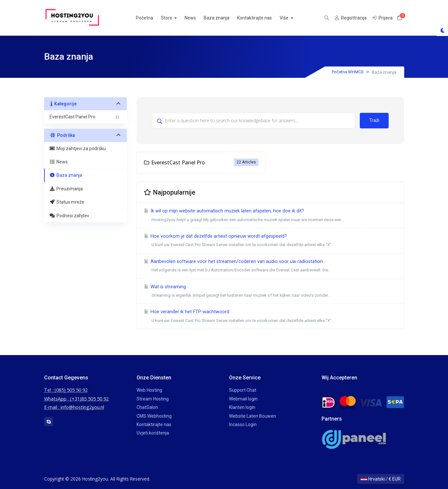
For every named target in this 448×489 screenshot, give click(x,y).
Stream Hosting (153, 399)
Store (174, 18)
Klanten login (242, 407)
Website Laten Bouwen (253, 416)
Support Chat (243, 390)
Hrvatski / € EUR (381, 479)
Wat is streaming (270, 292)
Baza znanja (223, 18)
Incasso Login (243, 424)
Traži (374, 120)
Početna (151, 18)
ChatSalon (147, 407)
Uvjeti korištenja (153, 433)
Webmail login (243, 399)
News (197, 18)
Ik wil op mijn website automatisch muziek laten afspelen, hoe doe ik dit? (270, 216)
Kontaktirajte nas (261, 18)
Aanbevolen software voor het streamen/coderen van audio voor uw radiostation (270, 267)
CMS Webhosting (154, 416)
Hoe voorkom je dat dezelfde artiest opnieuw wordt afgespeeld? (270, 241)
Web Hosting (149, 390)
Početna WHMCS (348, 72)
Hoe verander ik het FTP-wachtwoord (270, 317)
